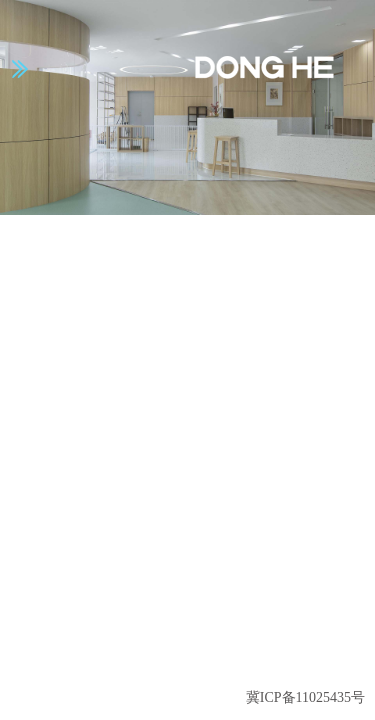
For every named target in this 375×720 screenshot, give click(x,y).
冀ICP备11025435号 (305, 697)
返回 (321, 658)
